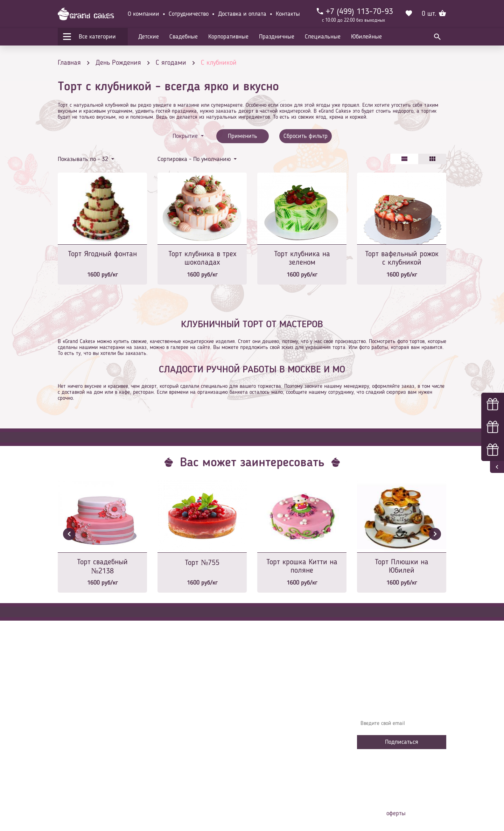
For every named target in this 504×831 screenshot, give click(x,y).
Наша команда (180, 771)
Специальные (323, 37)
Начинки (172, 740)
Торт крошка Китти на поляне (302, 566)
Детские (149, 37)
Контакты (288, 14)
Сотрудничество (189, 14)
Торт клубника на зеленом (302, 258)
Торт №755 (202, 563)
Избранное (175, 750)
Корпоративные (228, 37)
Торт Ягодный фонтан (102, 254)
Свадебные (184, 37)
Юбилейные (366, 37)
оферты (396, 813)
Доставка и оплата (242, 14)
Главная (172, 698)
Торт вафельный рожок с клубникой (402, 258)
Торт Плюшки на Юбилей (402, 566)
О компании (143, 14)
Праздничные (277, 37)
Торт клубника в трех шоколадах (202, 258)
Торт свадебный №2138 (102, 567)
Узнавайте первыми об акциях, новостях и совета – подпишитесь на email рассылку (399, 703)
